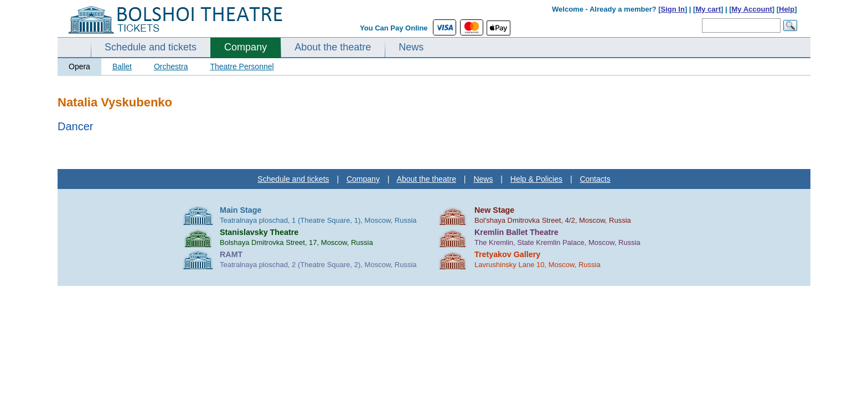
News (411, 47)
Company (246, 47)
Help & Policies (536, 179)
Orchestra (171, 66)
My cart (708, 9)
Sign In (673, 9)
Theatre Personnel (242, 66)
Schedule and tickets (151, 47)
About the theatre (333, 47)
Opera (79, 66)
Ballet (122, 66)
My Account (752, 9)
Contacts (595, 179)
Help (787, 9)
